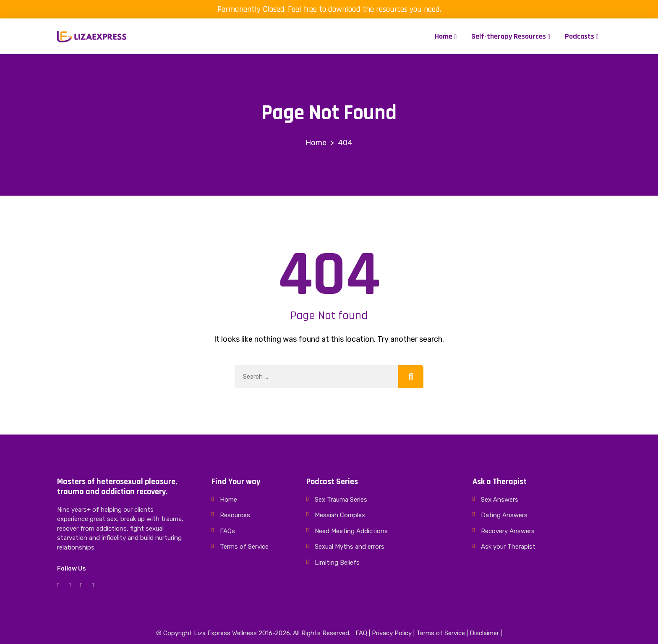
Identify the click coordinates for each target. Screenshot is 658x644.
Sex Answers (500, 500)
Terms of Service (244, 547)
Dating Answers (504, 515)
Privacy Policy (392, 633)
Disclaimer (484, 633)
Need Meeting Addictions (351, 531)
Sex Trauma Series (341, 500)
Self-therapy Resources (509, 36)
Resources (235, 515)
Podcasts (580, 36)
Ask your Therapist (508, 547)
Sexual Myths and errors (350, 547)
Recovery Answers (508, 531)
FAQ (361, 633)
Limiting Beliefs (337, 563)
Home (444, 36)
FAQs (227, 531)
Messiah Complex (340, 515)
